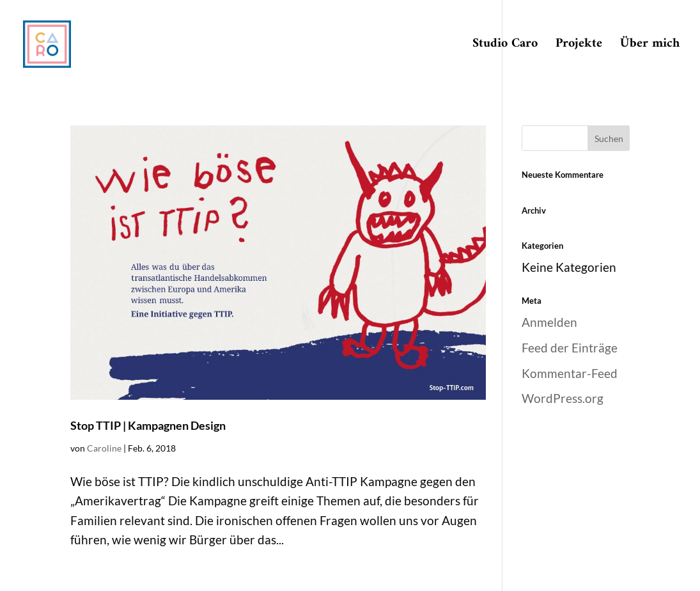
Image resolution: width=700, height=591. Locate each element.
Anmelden (549, 322)
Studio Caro (505, 47)
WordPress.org (563, 398)
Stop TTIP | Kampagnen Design (148, 425)
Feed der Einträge (570, 348)
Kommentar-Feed (570, 373)
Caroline (104, 448)
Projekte (579, 47)
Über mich (650, 47)
